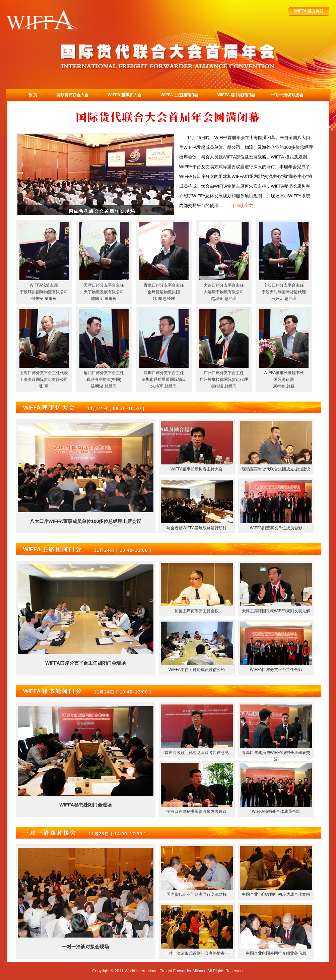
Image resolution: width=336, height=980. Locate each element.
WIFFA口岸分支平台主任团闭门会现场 (85, 663)
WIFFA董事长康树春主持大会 (197, 469)
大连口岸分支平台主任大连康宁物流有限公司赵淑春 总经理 (224, 292)
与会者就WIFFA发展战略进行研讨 (197, 528)
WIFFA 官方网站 (309, 11)
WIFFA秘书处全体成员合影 (276, 811)
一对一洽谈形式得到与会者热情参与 (197, 953)
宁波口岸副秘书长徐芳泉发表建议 (197, 811)
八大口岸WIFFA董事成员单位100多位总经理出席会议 (86, 521)
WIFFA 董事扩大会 (125, 95)
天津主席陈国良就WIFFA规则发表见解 (276, 611)
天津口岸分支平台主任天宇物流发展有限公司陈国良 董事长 (104, 292)
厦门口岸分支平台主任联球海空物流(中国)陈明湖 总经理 (104, 379)
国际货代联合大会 (72, 95)
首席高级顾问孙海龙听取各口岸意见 (197, 753)
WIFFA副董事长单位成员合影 (276, 528)
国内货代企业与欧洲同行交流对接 (197, 894)
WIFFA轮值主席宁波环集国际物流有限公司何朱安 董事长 (44, 292)
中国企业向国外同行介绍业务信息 (276, 953)
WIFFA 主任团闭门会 (179, 95)
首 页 (33, 95)
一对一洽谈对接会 (287, 95)
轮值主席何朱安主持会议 (197, 611)
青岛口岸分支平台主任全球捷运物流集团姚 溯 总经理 (164, 292)
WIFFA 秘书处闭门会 (236, 95)
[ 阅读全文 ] (244, 205)
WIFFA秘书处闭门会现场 (85, 805)
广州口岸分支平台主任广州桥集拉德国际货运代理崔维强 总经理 (224, 379)
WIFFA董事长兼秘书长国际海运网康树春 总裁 (284, 379)
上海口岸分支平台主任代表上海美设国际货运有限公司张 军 (44, 379)
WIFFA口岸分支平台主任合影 (276, 670)
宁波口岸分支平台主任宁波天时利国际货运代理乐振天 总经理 (284, 292)
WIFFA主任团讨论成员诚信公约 (197, 670)
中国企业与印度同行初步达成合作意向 (276, 894)
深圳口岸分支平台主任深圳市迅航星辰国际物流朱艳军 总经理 (164, 379)
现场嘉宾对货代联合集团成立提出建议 (276, 469)
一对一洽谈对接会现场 (85, 947)
